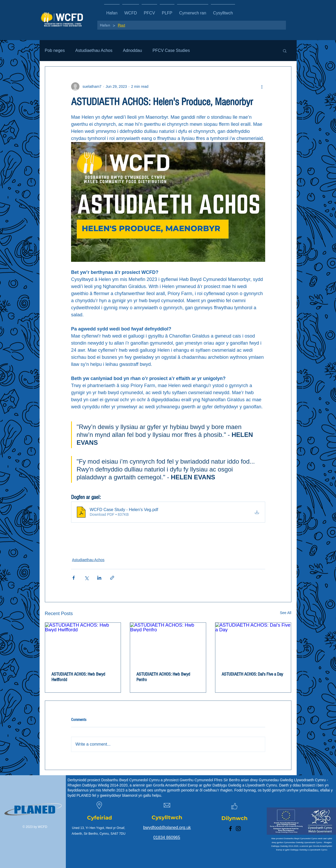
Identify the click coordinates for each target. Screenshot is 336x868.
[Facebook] (230, 829)
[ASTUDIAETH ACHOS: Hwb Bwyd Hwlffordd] (83, 644)
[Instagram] (238, 829)
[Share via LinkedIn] (99, 578)
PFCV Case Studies (171, 50)
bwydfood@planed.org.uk (167, 828)
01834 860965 (167, 837)
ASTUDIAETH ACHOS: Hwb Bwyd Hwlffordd (78, 677)
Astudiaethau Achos (94, 50)
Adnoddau (132, 50)
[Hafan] (105, 25)
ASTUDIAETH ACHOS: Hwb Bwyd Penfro (163, 677)
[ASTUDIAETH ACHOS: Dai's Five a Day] (253, 644)
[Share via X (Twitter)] (86, 578)
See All (286, 613)
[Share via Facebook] (74, 578)
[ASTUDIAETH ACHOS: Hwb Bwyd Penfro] (168, 644)
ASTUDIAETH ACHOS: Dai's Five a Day (252, 674)
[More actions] (262, 86)
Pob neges (55, 50)
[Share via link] (112, 578)
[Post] (121, 25)
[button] (285, 51)
